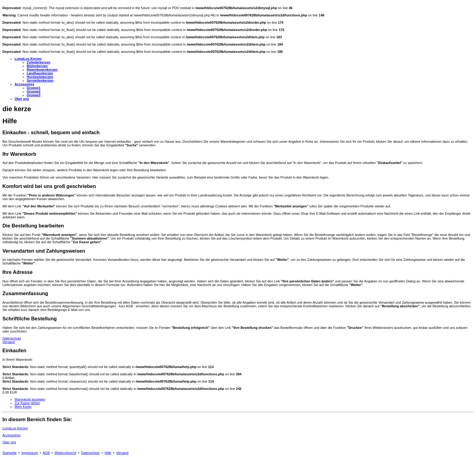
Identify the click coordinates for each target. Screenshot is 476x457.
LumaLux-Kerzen (15, 428)
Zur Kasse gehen (27, 403)
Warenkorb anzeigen (30, 399)
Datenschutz (12, 338)
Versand (8, 342)
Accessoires (11, 435)
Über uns (9, 442)
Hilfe (108, 453)
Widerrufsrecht (66, 453)
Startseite (9, 453)
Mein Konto (23, 407)
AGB (46, 453)
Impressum (30, 453)
